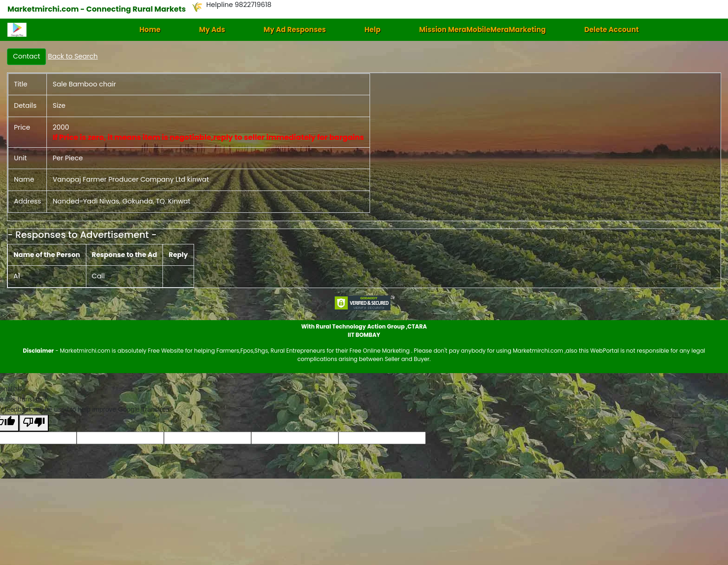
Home (150, 30)
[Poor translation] (34, 423)
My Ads (212, 30)
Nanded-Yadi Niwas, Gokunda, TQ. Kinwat (121, 201)
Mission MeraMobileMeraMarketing (483, 30)
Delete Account (611, 30)
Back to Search (73, 56)
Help (373, 30)
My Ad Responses (295, 30)
